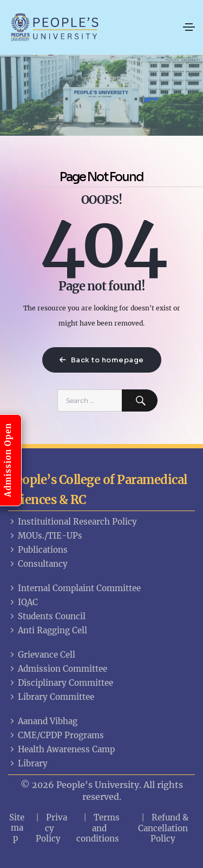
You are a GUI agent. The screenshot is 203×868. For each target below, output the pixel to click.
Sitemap (17, 828)
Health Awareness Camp (61, 749)
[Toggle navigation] (189, 27)
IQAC (23, 602)
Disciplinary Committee (61, 683)
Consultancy (38, 564)
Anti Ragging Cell (48, 630)
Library (28, 763)
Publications (38, 550)
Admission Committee (58, 669)
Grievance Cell (42, 655)
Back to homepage (102, 360)
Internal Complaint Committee (74, 588)
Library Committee (51, 697)
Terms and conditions (98, 828)
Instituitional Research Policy (73, 522)
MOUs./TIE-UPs (45, 536)
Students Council (47, 616)
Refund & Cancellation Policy (163, 828)
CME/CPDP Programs (56, 735)
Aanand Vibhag (43, 721)
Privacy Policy (52, 828)
